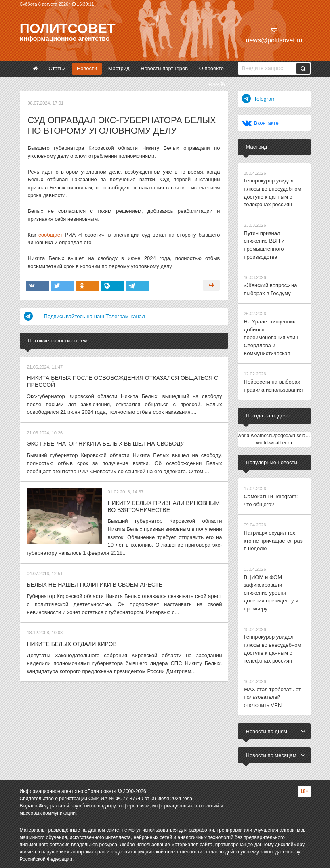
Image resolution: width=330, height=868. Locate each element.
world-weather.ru (274, 441)
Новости (87, 68)
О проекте (211, 68)
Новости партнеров (164, 68)
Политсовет (68, 28)
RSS (216, 85)
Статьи (57, 68)
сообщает (50, 235)
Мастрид (119, 68)
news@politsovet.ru (274, 35)
